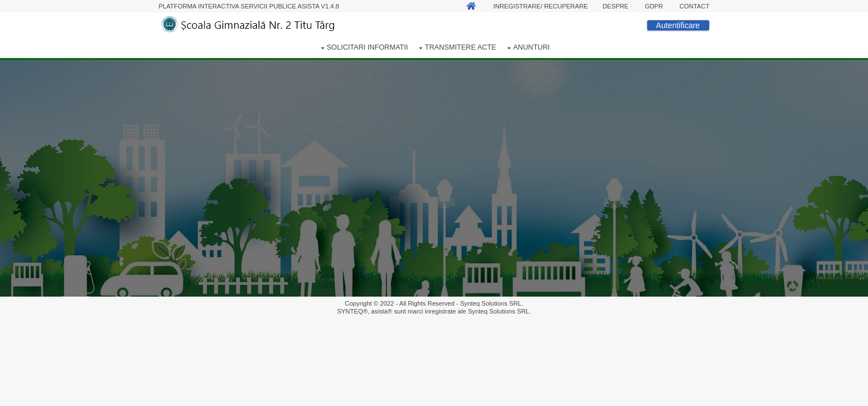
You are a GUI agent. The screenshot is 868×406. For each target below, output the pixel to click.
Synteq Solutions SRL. (492, 303)
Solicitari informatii (367, 47)
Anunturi (531, 47)
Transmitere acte (460, 47)
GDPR (654, 6)
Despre (616, 6)
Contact (694, 6)
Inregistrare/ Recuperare (541, 6)
